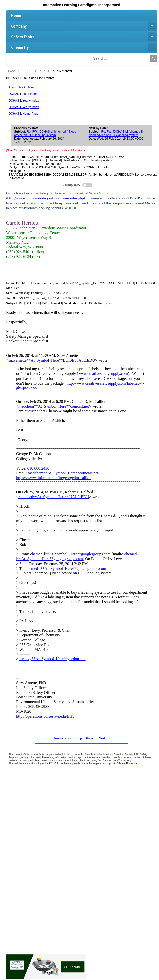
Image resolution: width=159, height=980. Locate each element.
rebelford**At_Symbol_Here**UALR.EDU (54, 497)
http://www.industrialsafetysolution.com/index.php (45, 198)
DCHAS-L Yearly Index (24, 101)
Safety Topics (84, 37)
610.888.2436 (38, 468)
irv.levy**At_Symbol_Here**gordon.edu (53, 659)
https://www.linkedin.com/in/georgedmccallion (54, 478)
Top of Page (85, 738)
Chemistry (84, 47)
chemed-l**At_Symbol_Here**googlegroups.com (70, 554)
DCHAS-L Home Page (24, 114)
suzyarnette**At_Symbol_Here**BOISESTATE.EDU (52, 360)
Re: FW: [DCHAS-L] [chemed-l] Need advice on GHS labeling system (45, 133)
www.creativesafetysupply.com (103, 374)
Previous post (63, 738)
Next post (105, 738)
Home (16, 15)
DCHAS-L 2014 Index (23, 94)
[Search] (154, 59)
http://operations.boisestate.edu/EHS (45, 716)
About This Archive (21, 87)
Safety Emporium (128, 763)
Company (84, 26)
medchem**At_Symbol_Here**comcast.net (54, 406)
